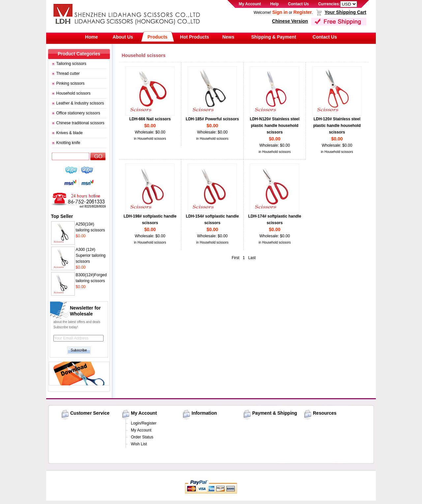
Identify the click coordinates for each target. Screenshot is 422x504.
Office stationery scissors (78, 113)
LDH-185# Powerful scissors (212, 119)
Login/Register (144, 423)
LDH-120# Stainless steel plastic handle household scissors (337, 126)
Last (252, 258)
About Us (123, 37)
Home (91, 37)
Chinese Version (290, 21)
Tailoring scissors (71, 64)
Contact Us (299, 4)
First (236, 258)
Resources (325, 413)
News (228, 37)
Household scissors (74, 93)
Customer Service (90, 413)
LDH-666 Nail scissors (150, 119)
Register (303, 12)
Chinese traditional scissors (80, 123)
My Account (250, 4)
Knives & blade (70, 133)
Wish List (139, 444)
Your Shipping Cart (345, 12)
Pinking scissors (71, 83)
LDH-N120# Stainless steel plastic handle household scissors (275, 126)
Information (204, 413)
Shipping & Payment (274, 37)
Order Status (142, 437)
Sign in (280, 12)
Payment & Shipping (275, 413)
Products (157, 37)
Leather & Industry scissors (80, 103)
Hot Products (195, 37)
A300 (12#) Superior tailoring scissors (91, 255)
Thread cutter (68, 74)
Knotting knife (68, 143)
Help (275, 4)
